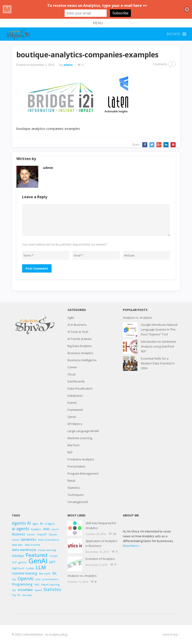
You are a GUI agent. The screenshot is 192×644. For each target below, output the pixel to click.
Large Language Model (83, 431)
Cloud (71, 374)
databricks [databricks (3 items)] (28, 539)
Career (72, 367)
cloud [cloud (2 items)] (15, 540)
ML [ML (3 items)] (55, 573)
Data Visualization (80, 388)
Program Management (83, 473)
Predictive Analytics (81, 459)
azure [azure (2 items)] (55, 529)
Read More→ (132, 546)
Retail (71, 481)
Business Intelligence (82, 360)
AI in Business (77, 325)
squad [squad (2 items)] (38, 590)
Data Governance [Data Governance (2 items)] (49, 540)
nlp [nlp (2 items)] (14, 579)
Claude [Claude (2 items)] (53, 534)
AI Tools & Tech (78, 332)
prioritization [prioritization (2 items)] (50, 579)
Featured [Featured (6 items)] (37, 555)
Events (72, 403)
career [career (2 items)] (31, 534)
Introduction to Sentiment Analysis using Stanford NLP (158, 346)
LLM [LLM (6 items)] (41, 567)
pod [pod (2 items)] (38, 579)
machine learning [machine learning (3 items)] (25, 573)
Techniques (76, 495)
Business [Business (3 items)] (18, 534)
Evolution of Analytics (100, 559)
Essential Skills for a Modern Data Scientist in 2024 (158, 363)
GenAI (72, 417)
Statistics (74, 488)
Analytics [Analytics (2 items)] (36, 529)
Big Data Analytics (80, 346)
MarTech (74, 445)
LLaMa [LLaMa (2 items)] (30, 568)
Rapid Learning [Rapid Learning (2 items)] (50, 585)
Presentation (77, 466)
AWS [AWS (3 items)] (47, 529)
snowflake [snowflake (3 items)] (25, 590)
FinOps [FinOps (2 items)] (53, 556)
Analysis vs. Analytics (138, 318)
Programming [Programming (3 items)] (22, 584)
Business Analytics (80, 353)
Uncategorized (78, 502)
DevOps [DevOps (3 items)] (18, 556)
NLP (70, 452)
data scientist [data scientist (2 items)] (32, 545)
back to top (171, 635)
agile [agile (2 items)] (35, 524)
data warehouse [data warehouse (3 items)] (24, 550)
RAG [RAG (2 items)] (37, 585)
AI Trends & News (80, 339)
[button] (96, 23)
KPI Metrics (75, 424)
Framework (75, 410)
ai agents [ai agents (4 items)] (21, 529)
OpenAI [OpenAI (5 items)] (26, 579)
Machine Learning (80, 438)
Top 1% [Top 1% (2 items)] (16, 595)
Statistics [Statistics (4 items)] (52, 589)
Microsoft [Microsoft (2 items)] (45, 574)
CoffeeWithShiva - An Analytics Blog (45, 635)
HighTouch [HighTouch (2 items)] (18, 568)
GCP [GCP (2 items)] (14, 562)
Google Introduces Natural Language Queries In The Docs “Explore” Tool (159, 329)
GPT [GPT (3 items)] (53, 562)
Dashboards (76, 381)
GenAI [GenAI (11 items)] (38, 561)
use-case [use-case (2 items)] (27, 595)
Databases (75, 395)
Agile (71, 318)
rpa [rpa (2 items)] (14, 590)
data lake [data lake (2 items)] (17, 545)
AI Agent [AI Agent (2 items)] (50, 524)
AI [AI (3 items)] (41, 523)
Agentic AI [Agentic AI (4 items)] (21, 523)
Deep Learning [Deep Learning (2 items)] (47, 550)
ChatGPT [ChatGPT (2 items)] (42, 534)
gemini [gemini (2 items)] (23, 562)
